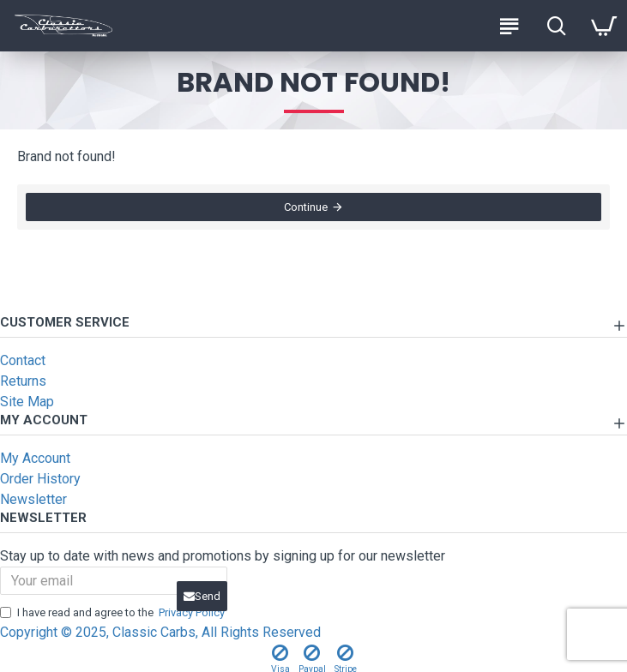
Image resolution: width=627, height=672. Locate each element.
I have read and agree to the (114, 613)
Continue (306, 207)
